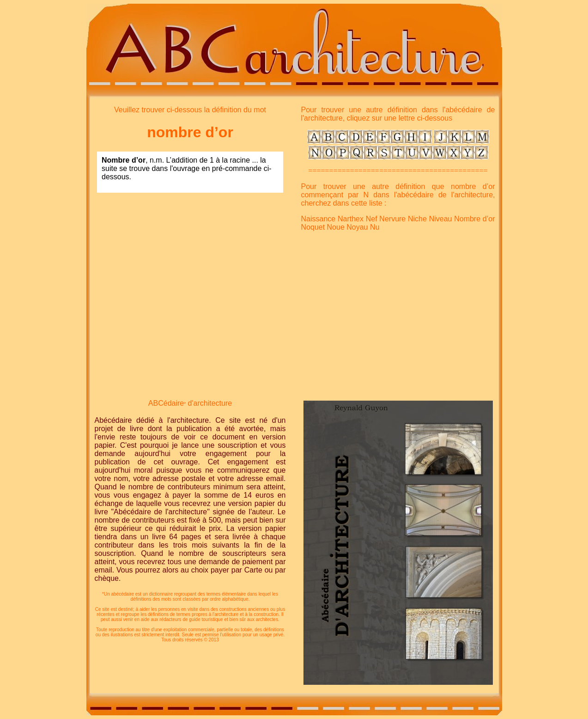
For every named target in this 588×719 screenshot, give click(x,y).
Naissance (318, 219)
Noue (336, 227)
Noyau (357, 227)
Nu (375, 227)
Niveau (441, 219)
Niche (417, 219)
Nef (372, 219)
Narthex (351, 219)
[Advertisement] (190, 265)
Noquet (313, 227)
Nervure (392, 219)
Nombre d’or (474, 219)
